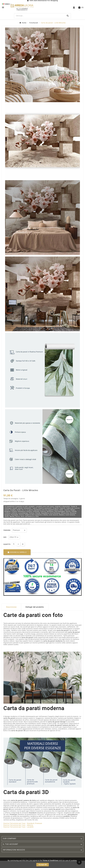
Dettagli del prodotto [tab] (35, 607)
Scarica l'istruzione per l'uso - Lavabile (18, 827)
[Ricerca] (39, 16)
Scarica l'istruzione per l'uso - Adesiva (18, 825)
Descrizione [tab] (11, 607)
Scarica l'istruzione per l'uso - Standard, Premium (23, 823)
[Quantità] (14, 544)
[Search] (68, 16)
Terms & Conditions (51, 860)
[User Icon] (74, 7)
